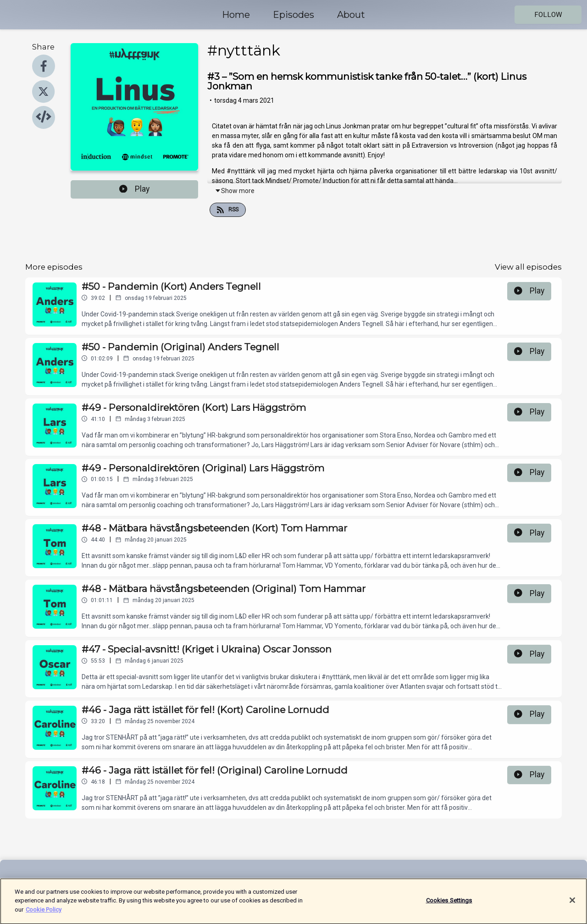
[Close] (572, 905)
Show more (235, 191)
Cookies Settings (449, 905)
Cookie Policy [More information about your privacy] (44, 914)
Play (134, 189)
